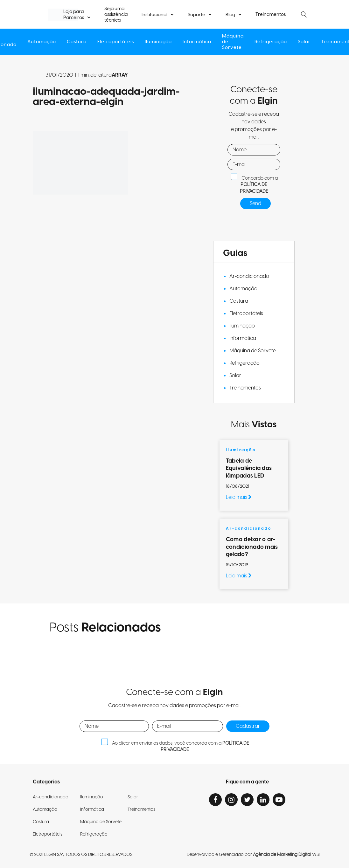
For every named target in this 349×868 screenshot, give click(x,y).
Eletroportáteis (116, 42)
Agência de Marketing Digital (282, 855)
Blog (230, 15)
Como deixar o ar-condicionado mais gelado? (252, 547)
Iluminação (158, 42)
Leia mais (239, 497)
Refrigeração (271, 42)
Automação (42, 42)
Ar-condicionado (249, 276)
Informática (197, 42)
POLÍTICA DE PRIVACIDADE (254, 188)
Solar (304, 42)
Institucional (154, 15)
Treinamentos (271, 15)
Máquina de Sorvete (233, 42)
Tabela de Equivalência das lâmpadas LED (249, 468)
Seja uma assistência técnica (116, 15)
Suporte (196, 15)
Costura (77, 42)
